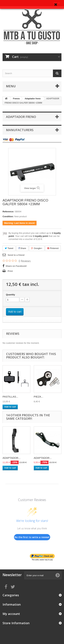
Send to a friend (16, 255)
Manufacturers (20, 130)
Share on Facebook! (16, 266)
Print (10, 271)
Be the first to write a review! (32, 537)
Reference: (8, 212)
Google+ (37, 248)
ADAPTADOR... (12, 458)
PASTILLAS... (10, 397)
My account (11, 614)
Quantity (10, 295)
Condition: (8, 216)
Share (22, 248)
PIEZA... (39, 397)
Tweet (9, 248)
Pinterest (53, 248)
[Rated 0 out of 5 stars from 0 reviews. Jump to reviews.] (17, 261)
